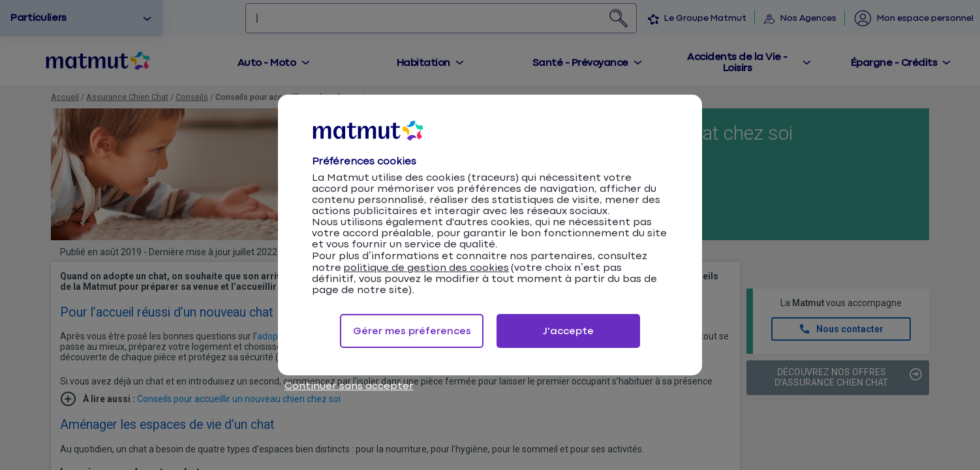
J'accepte (568, 331)
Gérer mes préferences (412, 331)
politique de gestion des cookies (426, 268)
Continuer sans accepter (349, 386)
